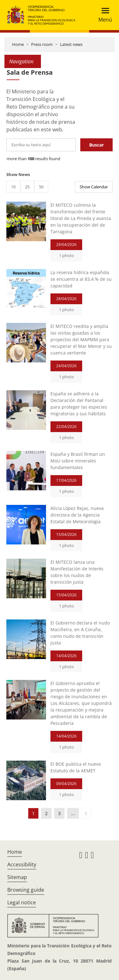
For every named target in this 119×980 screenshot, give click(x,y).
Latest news (71, 44)
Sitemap (17, 877)
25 (27, 187)
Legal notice (22, 902)
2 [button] (46, 813)
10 (13, 187)
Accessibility (22, 864)
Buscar (96, 145)
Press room (42, 44)
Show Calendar (94, 187)
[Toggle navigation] (103, 15)
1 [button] (33, 813)
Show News (18, 174)
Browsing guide (26, 890)
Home (18, 44)
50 (41, 187)
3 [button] (59, 813)
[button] (86, 813)
